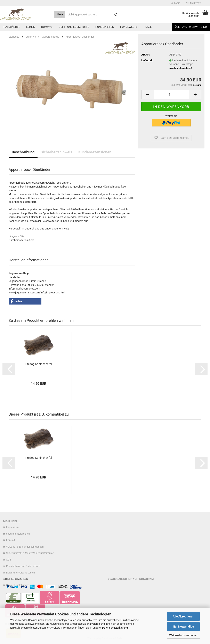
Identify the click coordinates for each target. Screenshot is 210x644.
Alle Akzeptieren (183, 616)
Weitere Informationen (183, 635)
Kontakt (11, 540)
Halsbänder (12, 27)
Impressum (12, 527)
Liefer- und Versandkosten (21, 573)
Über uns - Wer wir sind (191, 27)
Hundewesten (130, 27)
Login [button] (175, 3)
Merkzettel (194, 3)
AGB (9, 560)
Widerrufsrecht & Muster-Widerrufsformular (30, 553)
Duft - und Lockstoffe (74, 27)
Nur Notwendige (183, 627)
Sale (148, 27)
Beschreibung (23, 152)
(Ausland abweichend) (181, 68)
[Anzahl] (171, 94)
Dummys (47, 27)
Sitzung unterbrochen (18, 534)
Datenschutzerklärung (115, 628)
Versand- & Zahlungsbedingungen (25, 547)
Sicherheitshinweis (56, 152)
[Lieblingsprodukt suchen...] (60, 14)
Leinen (31, 27)
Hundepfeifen (105, 27)
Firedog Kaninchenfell (39, 364)
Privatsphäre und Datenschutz (23, 566)
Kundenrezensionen (95, 152)
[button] (147, 94)
